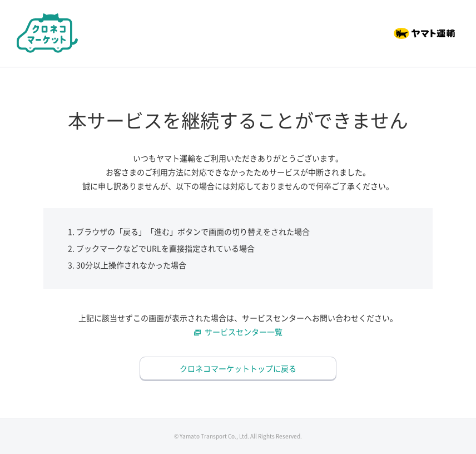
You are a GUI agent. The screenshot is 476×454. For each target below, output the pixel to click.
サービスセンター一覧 (244, 332)
